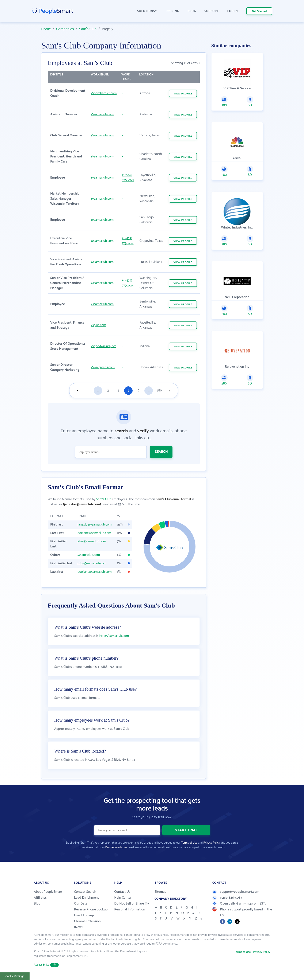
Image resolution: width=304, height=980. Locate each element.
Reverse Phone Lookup (91, 909)
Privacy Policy (212, 843)
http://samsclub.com (114, 636)
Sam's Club (88, 29)
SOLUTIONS (147, 11)
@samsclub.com (102, 114)
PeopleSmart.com (116, 848)
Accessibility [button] (46, 965)
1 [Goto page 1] (88, 391)
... (98, 391)
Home (46, 29)
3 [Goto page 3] (108, 391)
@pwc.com (99, 325)
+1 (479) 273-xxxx (128, 241)
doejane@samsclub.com (94, 533)
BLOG (192, 11)
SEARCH (161, 452)
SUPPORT (212, 11)
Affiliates (40, 898)
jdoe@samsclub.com (92, 541)
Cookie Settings (15, 976)
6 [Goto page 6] (138, 391)
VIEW (183, 94)
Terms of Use (189, 843)
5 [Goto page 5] (128, 391)
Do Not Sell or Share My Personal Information (132, 907)
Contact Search (85, 892)
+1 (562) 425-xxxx (128, 178)
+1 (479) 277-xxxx (128, 283)
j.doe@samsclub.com (92, 563)
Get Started (259, 11)
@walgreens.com (103, 367)
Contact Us (122, 892)
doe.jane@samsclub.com (95, 572)
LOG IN (233, 11)
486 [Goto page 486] (159, 391)
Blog (37, 904)
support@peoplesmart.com (236, 892)
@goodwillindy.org (104, 346)
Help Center (123, 898)
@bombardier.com (104, 93)
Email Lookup (84, 915)
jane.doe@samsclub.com (95, 525)
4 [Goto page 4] (118, 391)
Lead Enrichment (87, 898)
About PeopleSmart (48, 892)
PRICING (173, 11)
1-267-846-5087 (227, 898)
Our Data (81, 904)
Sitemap (161, 892)
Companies (65, 29)
